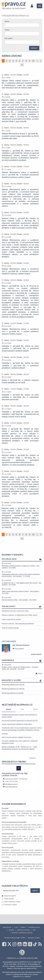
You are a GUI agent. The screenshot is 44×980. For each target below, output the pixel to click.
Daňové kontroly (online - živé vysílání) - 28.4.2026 (22, 599)
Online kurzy (22, 607)
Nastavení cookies (34, 938)
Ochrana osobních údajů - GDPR (15, 938)
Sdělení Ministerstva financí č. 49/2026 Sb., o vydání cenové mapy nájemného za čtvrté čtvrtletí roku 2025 (20, 136)
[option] (22, 648)
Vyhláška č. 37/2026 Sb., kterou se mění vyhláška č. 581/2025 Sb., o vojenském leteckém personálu (20, 397)
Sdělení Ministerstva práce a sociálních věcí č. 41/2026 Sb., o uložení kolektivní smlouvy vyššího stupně (20, 331)
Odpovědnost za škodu (10, 861)
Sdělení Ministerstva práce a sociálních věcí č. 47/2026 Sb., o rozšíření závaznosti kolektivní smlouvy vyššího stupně (20, 175)
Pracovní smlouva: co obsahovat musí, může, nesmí (19, 615)
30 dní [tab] (35, 709)
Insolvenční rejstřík (9, 905)
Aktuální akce (22, 559)
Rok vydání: (9, 38)
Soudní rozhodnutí (14, 804)
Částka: (7, 30)
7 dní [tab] (22, 709)
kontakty (11, 930)
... (37, 61)
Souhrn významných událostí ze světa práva (17, 724)
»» (22, 65)
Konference (22, 661)
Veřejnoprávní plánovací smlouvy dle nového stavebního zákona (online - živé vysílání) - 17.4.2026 (22, 574)
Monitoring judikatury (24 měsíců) (13, 685)
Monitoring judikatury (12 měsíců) (13, 689)
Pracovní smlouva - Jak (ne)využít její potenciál (18, 624)
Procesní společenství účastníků (14, 822)
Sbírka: (7, 21)
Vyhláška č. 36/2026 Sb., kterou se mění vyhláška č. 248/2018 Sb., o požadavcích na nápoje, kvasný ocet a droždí (20, 414)
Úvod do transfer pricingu (10, 628)
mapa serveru (7, 927)
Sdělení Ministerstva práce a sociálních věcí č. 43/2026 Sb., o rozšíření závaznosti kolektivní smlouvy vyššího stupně (20, 271)
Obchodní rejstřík (9, 896)
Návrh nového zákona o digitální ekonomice (17, 737)
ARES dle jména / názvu (11, 902)
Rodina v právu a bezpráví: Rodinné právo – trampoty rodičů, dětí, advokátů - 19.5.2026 (22, 667)
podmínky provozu (34, 927)
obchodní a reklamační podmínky (22, 933)
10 (33, 61)
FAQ (34, 930)
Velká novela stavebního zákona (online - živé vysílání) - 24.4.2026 (22, 591)
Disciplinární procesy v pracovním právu (15, 611)
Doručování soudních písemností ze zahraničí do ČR (20, 721)
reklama (23, 927)
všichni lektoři (37, 654)
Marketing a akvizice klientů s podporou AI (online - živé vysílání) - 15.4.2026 (22, 566)
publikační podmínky (23, 930)
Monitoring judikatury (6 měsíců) (13, 693)
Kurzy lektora (18, 649)
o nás (16, 927)
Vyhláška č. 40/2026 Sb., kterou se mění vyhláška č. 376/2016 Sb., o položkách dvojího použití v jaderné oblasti (20, 348)
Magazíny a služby (22, 680)
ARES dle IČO (8, 899)
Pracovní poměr (8, 834)
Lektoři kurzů (9, 641)
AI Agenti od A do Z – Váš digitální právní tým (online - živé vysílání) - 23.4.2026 (22, 583)
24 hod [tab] (8, 709)
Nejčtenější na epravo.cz (17, 705)
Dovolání (5, 734)
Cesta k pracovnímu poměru (11, 619)
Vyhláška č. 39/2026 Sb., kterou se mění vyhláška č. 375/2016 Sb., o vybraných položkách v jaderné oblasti (20, 365)
